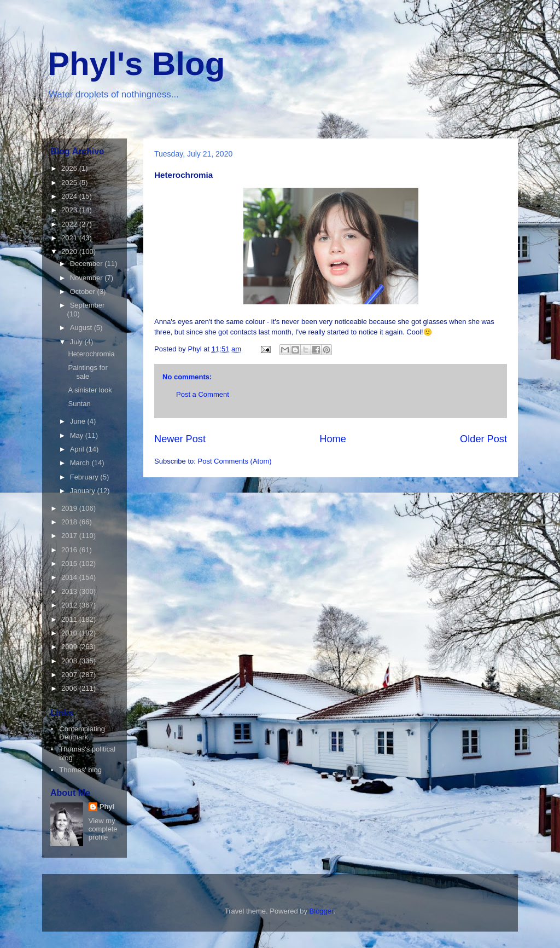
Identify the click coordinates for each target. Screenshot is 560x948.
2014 (70, 577)
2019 (70, 508)
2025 (70, 183)
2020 (70, 252)
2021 (70, 238)
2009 (70, 647)
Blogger (322, 911)
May (78, 435)
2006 (70, 688)
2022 (70, 224)
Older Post (483, 439)
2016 (70, 550)
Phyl (107, 807)
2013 (70, 591)
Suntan (79, 404)
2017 (70, 536)
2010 (70, 633)
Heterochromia (91, 354)
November (87, 278)
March (81, 463)
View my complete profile (103, 829)
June (79, 421)
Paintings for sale (87, 372)
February (85, 477)
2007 (70, 675)
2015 (70, 563)
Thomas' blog (80, 770)
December (87, 264)
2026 (70, 168)
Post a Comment (203, 394)
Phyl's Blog (136, 64)
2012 (70, 605)
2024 (70, 196)
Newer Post (180, 439)
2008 (70, 661)
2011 (70, 619)
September (87, 305)
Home (333, 439)
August (82, 328)
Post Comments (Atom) (235, 461)
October (84, 291)
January (84, 491)
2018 (70, 522)
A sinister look (90, 390)
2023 (70, 210)
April (78, 449)
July (77, 342)
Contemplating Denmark (82, 733)
